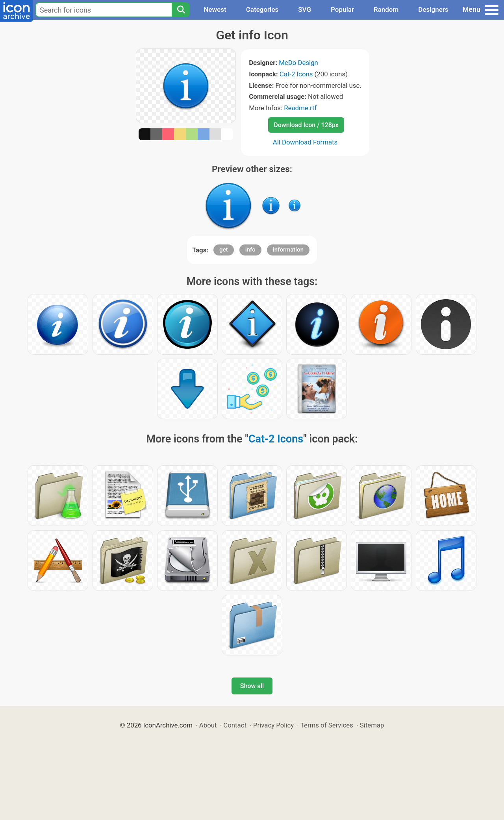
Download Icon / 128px (306, 125)
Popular (342, 9)
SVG (305, 9)
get (224, 250)
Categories (262, 9)
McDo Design (298, 63)
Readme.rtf (300, 108)
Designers (433, 9)
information (288, 250)
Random (386, 9)
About (208, 725)
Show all (252, 686)
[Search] (181, 10)
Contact (235, 725)
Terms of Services (327, 725)
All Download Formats (305, 142)
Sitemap (372, 725)
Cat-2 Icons (296, 74)
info (250, 250)
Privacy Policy (273, 725)
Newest (215, 9)
